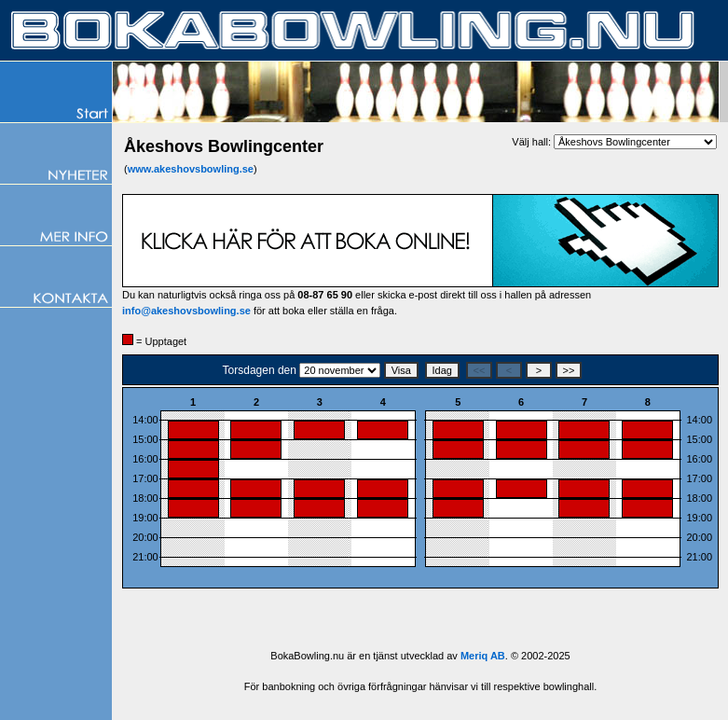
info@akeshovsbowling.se (186, 311)
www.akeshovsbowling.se (191, 169)
